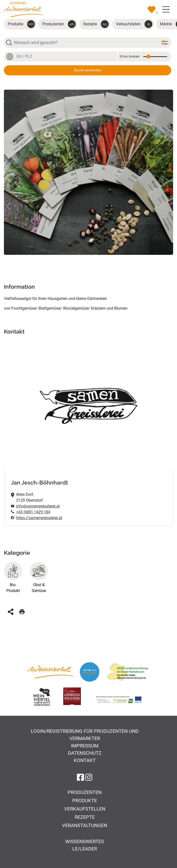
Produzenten (59, 24)
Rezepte (96, 24)
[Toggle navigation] (166, 10)
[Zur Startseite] (24, 9)
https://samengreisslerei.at (39, 518)
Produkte (21, 24)
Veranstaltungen (85, 825)
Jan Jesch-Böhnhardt (39, 483)
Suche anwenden (88, 70)
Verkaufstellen (134, 24)
